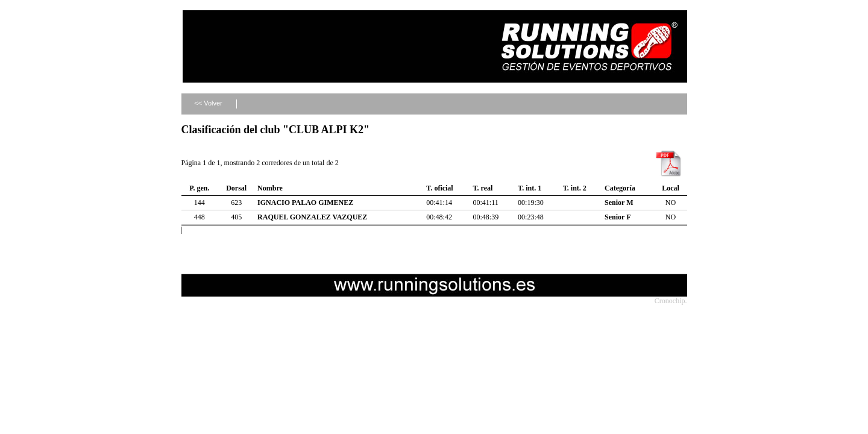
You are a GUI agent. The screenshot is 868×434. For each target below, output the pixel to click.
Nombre (270, 188)
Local (671, 188)
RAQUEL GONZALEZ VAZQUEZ (312, 217)
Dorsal (236, 188)
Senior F (618, 217)
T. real (483, 188)
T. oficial (439, 188)
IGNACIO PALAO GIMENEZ (305, 203)
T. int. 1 (530, 188)
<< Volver (208, 103)
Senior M (619, 203)
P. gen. (199, 188)
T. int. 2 (575, 188)
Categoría (620, 188)
